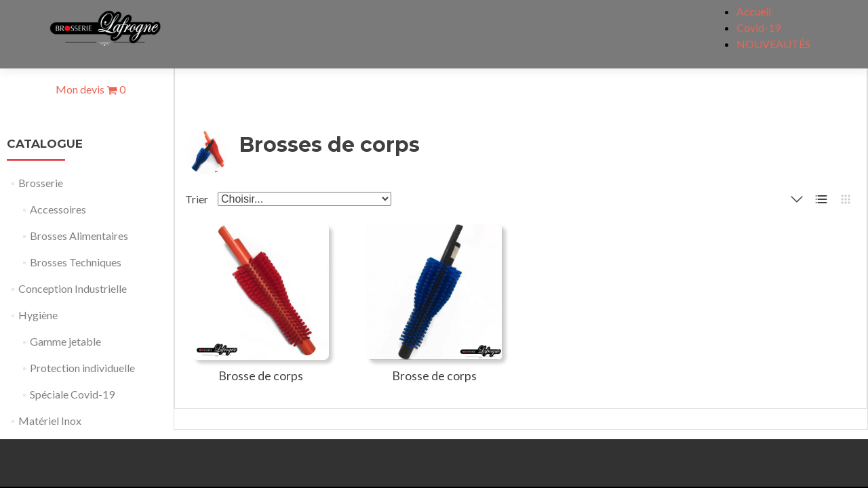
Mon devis (91, 89)
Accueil (754, 11)
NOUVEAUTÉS (773, 44)
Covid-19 (758, 27)
